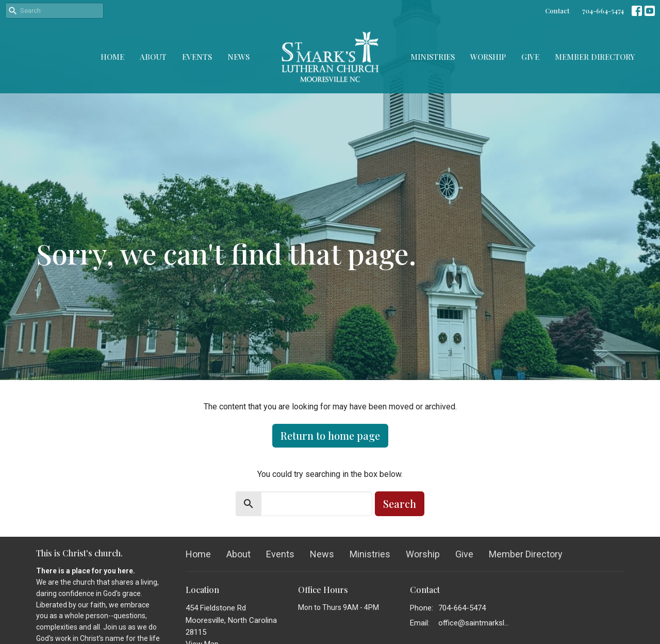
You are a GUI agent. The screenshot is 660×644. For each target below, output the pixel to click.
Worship (488, 57)
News (238, 57)
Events (197, 57)
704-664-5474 (603, 11)
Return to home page (330, 435)
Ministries (433, 57)
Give (530, 57)
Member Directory (595, 57)
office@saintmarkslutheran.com (475, 623)
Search (400, 503)
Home (112, 57)
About (153, 57)
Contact (557, 11)
